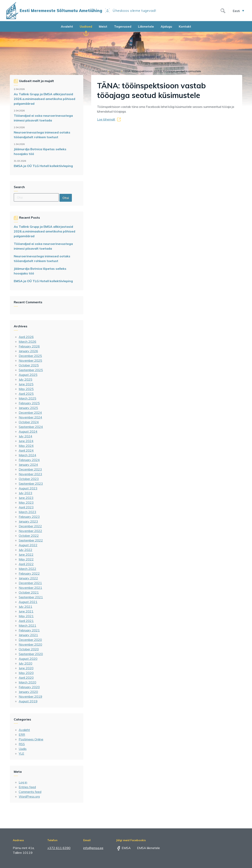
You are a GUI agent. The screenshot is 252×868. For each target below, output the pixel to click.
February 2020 (29, 687)
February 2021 (29, 630)
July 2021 (25, 607)
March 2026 (27, 342)
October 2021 (29, 592)
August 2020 (28, 659)
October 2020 (29, 649)
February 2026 (29, 346)
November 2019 (30, 696)
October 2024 (29, 422)
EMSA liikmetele (146, 848)
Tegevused (123, 26)
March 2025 (27, 398)
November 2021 (30, 588)
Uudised (86, 26)
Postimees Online (31, 739)
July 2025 (25, 379)
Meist (103, 26)
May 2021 (26, 616)
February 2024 (29, 460)
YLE (21, 753)
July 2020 (25, 663)
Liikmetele (146, 26)
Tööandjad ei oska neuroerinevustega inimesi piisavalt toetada (43, 118)
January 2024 (28, 465)
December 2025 (30, 356)
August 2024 (28, 431)
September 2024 (31, 427)
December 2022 (30, 526)
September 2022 (31, 540)
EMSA (123, 848)
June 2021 (26, 611)
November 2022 (30, 531)
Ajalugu (166, 26)
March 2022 (27, 569)
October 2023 (29, 479)
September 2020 (31, 654)
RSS (22, 744)
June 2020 (26, 668)
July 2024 (25, 436)
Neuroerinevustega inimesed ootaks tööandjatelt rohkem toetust (42, 135)
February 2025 (29, 403)
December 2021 (30, 583)
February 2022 (29, 573)
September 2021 (31, 597)
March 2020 (27, 682)
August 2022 (28, 545)
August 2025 (28, 375)
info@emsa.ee (93, 848)
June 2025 (26, 384)
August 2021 (28, 602)
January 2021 (28, 635)
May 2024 (26, 446)
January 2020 (28, 692)
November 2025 (30, 360)
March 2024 (27, 455)
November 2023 (30, 474)
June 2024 (26, 441)
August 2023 (28, 488)
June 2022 (26, 554)
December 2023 (30, 469)
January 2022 (28, 578)
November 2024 (30, 417)
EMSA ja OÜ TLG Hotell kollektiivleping (43, 166)
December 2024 (30, 413)
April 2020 (26, 678)
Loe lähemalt (106, 119)
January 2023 (28, 521)
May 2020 (26, 673)
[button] (238, 11)
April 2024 (26, 450)
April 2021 (26, 621)
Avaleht (67, 26)
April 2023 (26, 507)
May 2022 (26, 559)
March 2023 (27, 512)
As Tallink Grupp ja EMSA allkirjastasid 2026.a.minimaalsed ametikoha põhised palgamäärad (44, 99)
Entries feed (27, 787)
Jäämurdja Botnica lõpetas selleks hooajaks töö (40, 151)
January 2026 (28, 351)
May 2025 (26, 389)
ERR (22, 735)
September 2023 (31, 483)
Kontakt (185, 26)
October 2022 (29, 536)
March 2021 (27, 625)
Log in (23, 782)
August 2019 (28, 701)
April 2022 (26, 564)
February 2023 (29, 517)
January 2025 (28, 408)
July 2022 (25, 550)
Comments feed (30, 792)
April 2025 (26, 394)
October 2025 (29, 365)
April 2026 (26, 337)
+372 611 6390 (59, 848)
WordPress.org (29, 796)
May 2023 (26, 502)
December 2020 (30, 640)
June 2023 (26, 498)
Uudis (23, 749)
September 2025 (31, 370)
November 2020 (30, 644)
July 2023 (25, 493)
